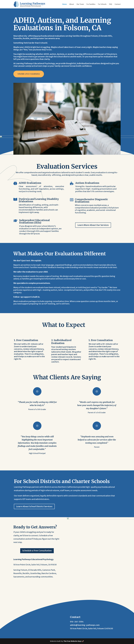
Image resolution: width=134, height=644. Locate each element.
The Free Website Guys (73, 641)
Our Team (80, 4)
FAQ (111, 4)
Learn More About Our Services (93, 225)
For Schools (102, 4)
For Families (91, 4)
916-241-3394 (77, 622)
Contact (118, 4)
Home (65, 4)
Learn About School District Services (34, 506)
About (72, 4)
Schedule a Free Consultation (29, 74)
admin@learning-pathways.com (85, 625)
